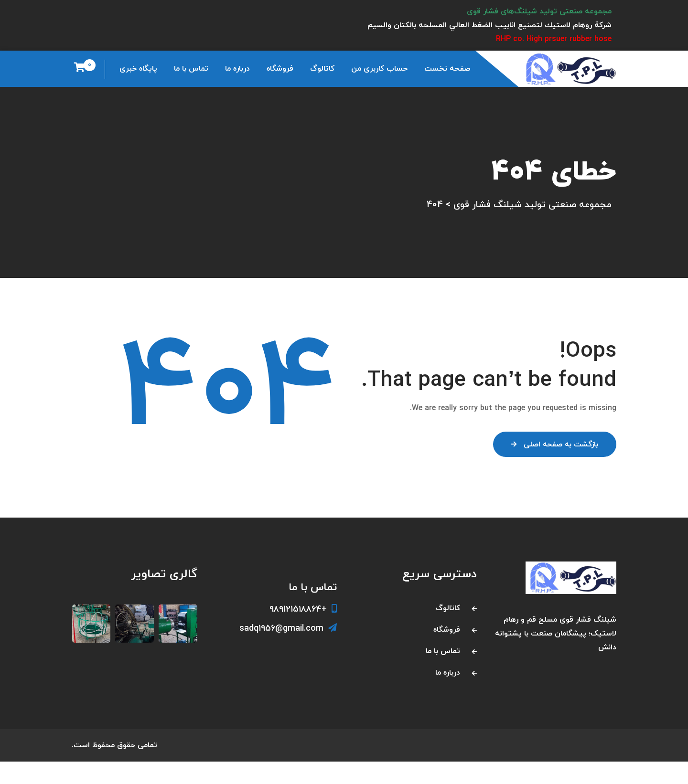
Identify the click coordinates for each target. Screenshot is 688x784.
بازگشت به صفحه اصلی (553, 472)
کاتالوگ (322, 69)
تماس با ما (191, 69)
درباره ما (237, 69)
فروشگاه (280, 69)
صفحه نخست (447, 69)
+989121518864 (303, 631)
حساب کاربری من (379, 69)
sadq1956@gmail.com (288, 651)
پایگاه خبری (138, 69)
